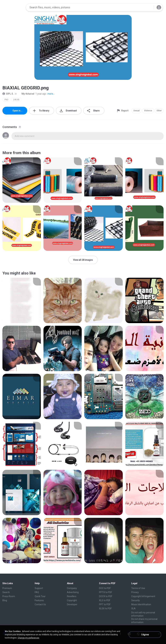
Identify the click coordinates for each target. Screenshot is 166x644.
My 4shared (26, 94)
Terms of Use (138, 588)
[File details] (22, 180)
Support (39, 588)
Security (136, 600)
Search (6, 592)
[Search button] (150, 7)
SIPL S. (8, 94)
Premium (7, 588)
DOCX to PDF (106, 596)
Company (72, 588)
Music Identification (141, 604)
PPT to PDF (105, 604)
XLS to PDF (105, 600)
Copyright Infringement (143, 596)
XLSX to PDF (105, 608)
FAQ (37, 592)
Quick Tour (40, 596)
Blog (5, 600)
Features (39, 600)
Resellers (72, 596)
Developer (72, 604)
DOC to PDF (105, 588)
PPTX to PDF (106, 592)
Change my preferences (28, 638)
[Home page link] (13, 7)
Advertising (73, 592)
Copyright (72, 600)
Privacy (135, 592)
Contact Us (40, 604)
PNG (6, 100)
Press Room (9, 596)
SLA (133, 608)
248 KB (16, 100)
